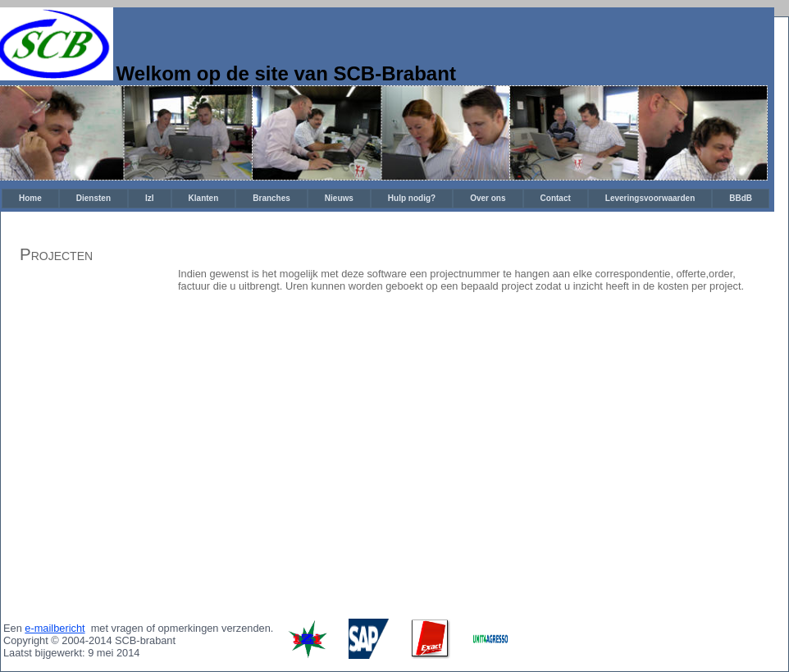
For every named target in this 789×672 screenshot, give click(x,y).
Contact (556, 198)
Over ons (488, 198)
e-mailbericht (55, 628)
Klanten (204, 198)
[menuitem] (30, 199)
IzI (150, 198)
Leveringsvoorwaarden (650, 198)
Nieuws (339, 198)
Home (30, 198)
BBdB (741, 198)
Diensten (93, 198)
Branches (271, 198)
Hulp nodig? (412, 198)
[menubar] (385, 199)
